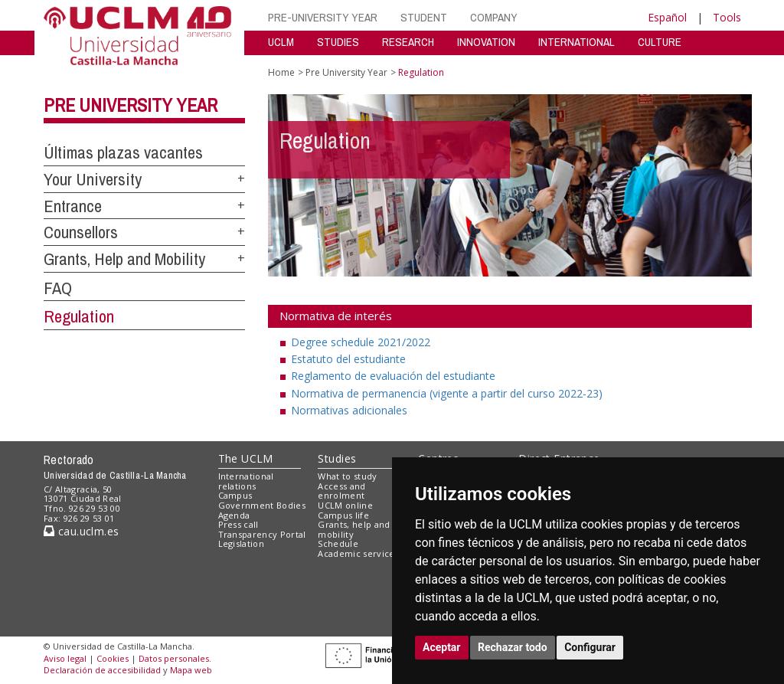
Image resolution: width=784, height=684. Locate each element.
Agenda (234, 515)
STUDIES (338, 42)
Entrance (73, 206)
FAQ (58, 288)
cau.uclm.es (81, 531)
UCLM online (345, 505)
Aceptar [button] (442, 647)
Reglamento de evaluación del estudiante (393, 376)
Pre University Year (131, 105)
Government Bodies (262, 505)
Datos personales (174, 658)
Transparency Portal (262, 534)
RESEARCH (408, 42)
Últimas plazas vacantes (123, 152)
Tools (727, 17)
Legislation (242, 543)
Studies (337, 458)
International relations (246, 481)
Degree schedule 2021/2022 (361, 342)
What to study (347, 476)
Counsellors (81, 232)
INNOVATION (486, 42)
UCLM (281, 42)
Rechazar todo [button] (513, 647)
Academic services (358, 553)
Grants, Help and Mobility (124, 259)
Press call (238, 524)
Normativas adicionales (349, 410)
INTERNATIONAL (577, 42)
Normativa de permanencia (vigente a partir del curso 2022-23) (447, 393)
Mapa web (191, 670)
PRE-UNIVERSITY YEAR (323, 17)
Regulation (79, 316)
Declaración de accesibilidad (102, 670)
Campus (235, 495)
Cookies (113, 658)
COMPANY (494, 17)
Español (667, 17)
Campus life (343, 515)
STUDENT (424, 17)
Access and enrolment (341, 491)
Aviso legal (65, 658)
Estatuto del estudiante (348, 359)
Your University (93, 179)
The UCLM (246, 458)
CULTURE (660, 42)
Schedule (338, 543)
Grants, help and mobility (354, 529)
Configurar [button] (590, 647)
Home (281, 72)
